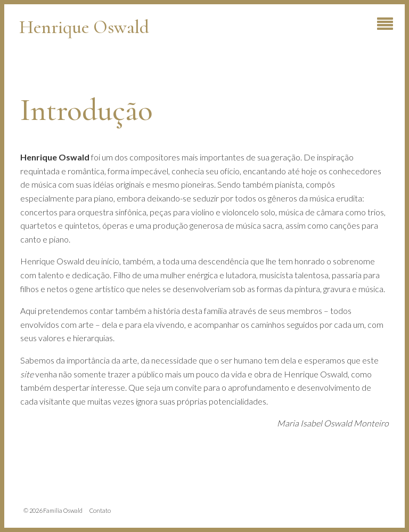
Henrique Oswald (84, 27)
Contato (100, 510)
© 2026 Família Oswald (53, 510)
